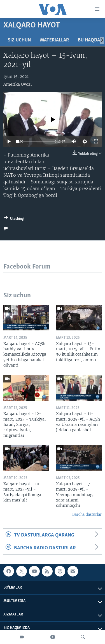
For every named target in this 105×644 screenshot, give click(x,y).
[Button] (14, 220)
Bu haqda (89, 40)
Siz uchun (19, 40)
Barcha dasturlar (87, 514)
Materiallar (54, 40)
